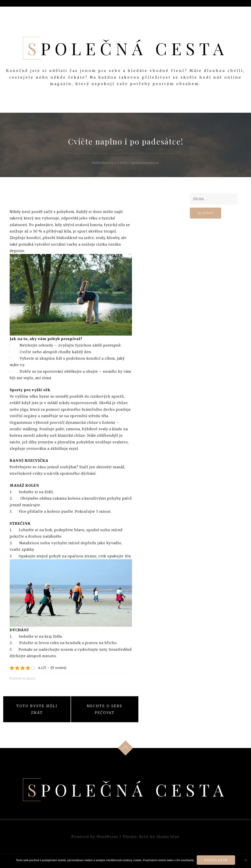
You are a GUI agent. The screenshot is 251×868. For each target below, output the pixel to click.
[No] (246, 860)
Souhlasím (216, 860)
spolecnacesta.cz (145, 163)
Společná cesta (128, 48)
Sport (31, 678)
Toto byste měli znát (37, 709)
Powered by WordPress (95, 837)
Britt (144, 837)
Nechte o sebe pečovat (105, 709)
